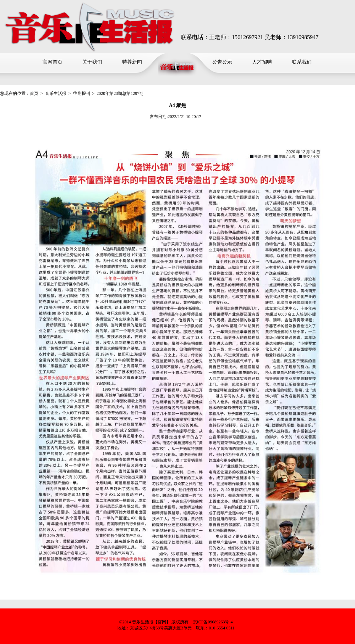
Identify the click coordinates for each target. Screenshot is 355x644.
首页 (34, 93)
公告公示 (222, 62)
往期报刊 (82, 93)
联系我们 (302, 62)
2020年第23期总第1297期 (120, 93)
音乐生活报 (56, 93)
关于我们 (92, 62)
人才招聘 (262, 62)
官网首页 (53, 62)
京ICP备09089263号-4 (213, 622)
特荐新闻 (132, 62)
